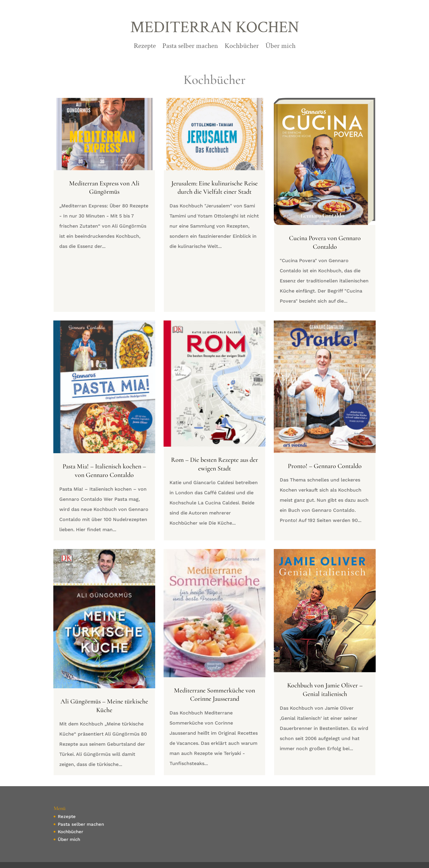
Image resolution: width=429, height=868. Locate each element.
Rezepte (145, 47)
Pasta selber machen (190, 47)
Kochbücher (242, 47)
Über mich (280, 47)
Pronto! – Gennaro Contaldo (325, 466)
